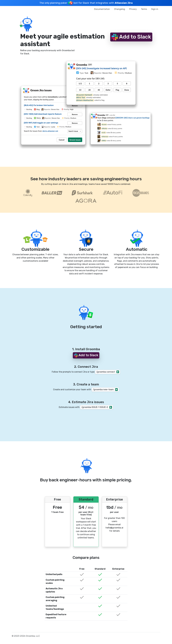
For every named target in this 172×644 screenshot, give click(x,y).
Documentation (102, 9)
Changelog (120, 9)
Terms (144, 9)
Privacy (133, 9)
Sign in (155, 9)
